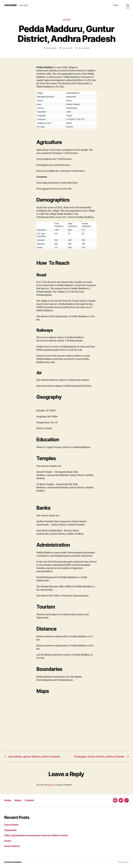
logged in (51, 785)
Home (116, 5)
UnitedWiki (10, 5)
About (18, 800)
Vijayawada (10, 830)
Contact (29, 800)
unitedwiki (53, 48)
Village (67, 20)
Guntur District (12, 846)
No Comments (84, 48)
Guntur (8, 841)
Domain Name (11, 825)
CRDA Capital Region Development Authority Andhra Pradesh (36, 835)
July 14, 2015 (67, 48)
